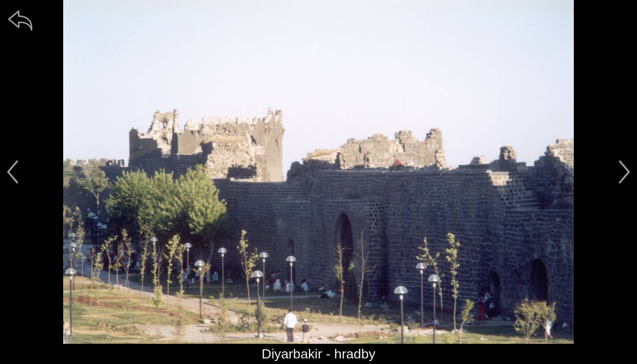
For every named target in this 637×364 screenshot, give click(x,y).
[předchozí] (13, 172)
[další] (624, 172)
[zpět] (20, 20)
